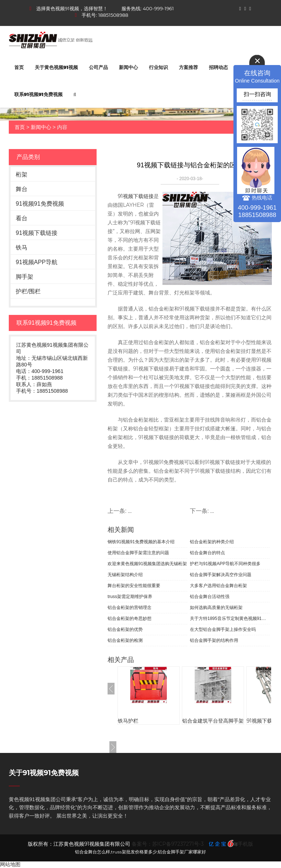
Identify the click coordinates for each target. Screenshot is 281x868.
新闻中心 (128, 67)
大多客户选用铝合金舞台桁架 (218, 586)
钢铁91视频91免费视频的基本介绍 (141, 542)
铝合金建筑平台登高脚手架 (213, 721)
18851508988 (113, 15)
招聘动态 (218, 67)
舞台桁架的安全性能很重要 (134, 586)
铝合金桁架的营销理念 (130, 608)
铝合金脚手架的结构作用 (214, 640)
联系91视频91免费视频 (38, 94)
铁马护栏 (128, 721)
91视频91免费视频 (40, 204)
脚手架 (25, 277)
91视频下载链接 (37, 233)
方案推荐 (188, 67)
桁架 (22, 174)
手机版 (246, 844)
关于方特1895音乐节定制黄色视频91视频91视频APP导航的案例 (230, 618)
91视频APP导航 (37, 262)
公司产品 (98, 67)
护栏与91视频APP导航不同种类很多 (225, 564)
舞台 (22, 189)
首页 (19, 67)
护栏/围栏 (28, 291)
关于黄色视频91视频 (56, 67)
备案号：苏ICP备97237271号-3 (168, 844)
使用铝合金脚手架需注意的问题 (138, 553)
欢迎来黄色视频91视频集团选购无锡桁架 (147, 564)
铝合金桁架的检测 (125, 640)
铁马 (22, 248)
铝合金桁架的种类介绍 (212, 542)
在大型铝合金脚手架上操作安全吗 (223, 629)
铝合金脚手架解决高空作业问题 (221, 575)
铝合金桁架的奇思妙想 (130, 618)
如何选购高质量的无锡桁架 (216, 608)
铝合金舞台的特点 (207, 553)
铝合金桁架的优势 (125, 629)
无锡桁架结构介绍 (125, 575)
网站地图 (10, 864)
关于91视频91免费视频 (44, 773)
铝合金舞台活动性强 (210, 597)
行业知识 (158, 67)
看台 (22, 218)
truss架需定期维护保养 (130, 597)
